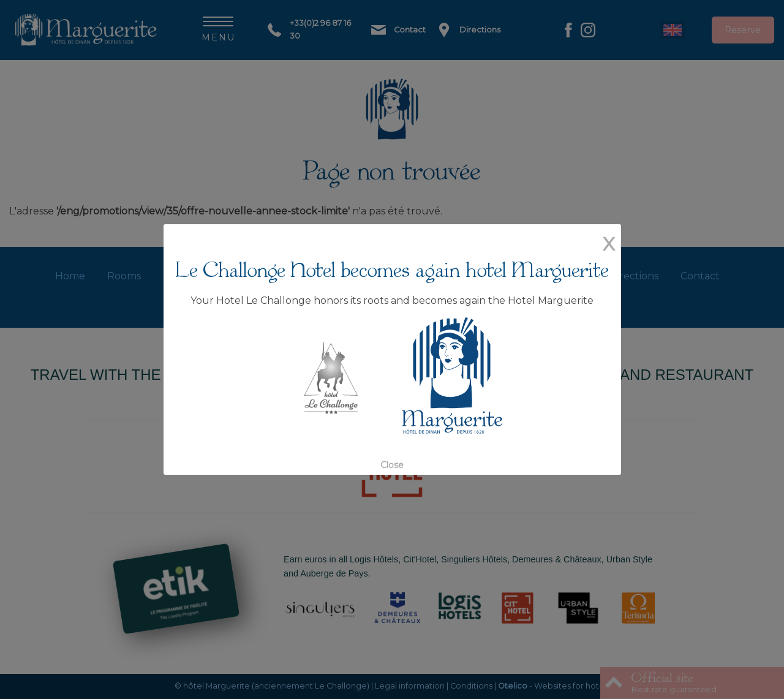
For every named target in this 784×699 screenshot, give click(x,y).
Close (392, 465)
